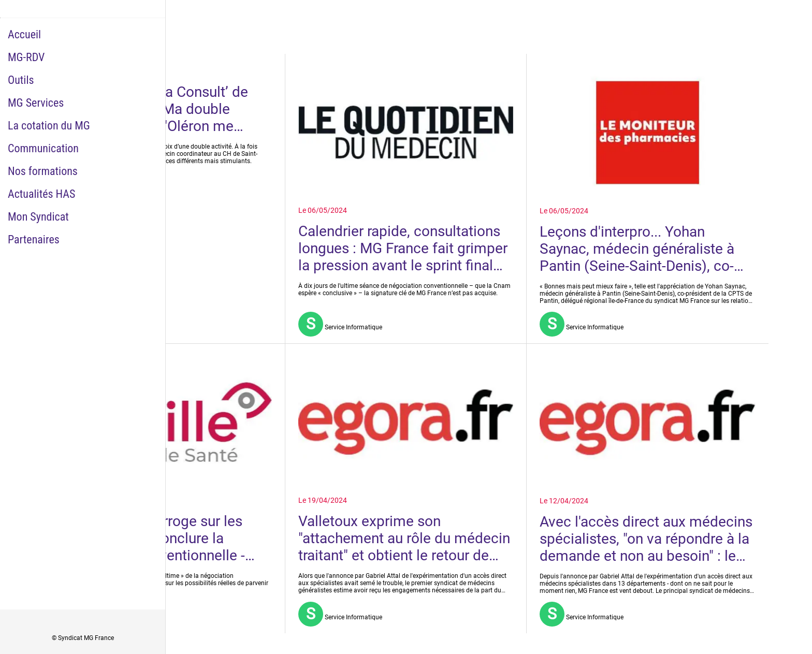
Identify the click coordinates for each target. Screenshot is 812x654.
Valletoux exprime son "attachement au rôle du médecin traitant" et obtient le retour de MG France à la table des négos (404, 538)
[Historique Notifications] (791, 17)
